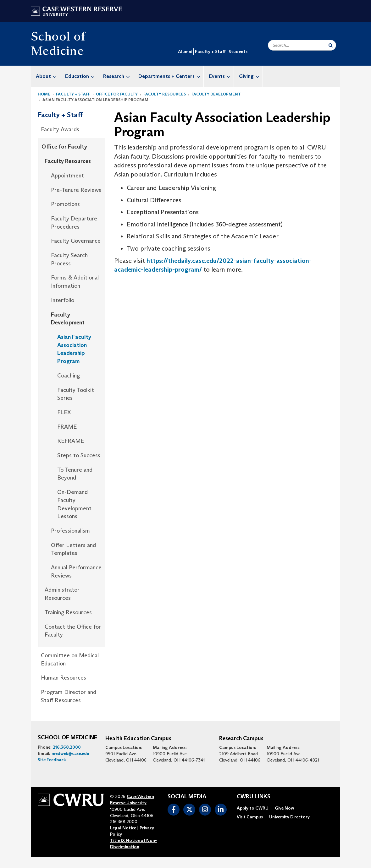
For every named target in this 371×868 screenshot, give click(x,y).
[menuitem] (45, 76)
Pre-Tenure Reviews (76, 190)
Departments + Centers (171, 76)
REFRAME (71, 441)
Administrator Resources (62, 594)
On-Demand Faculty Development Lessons (74, 504)
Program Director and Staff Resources (69, 696)
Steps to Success (79, 455)
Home (44, 94)
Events (221, 76)
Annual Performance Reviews (76, 572)
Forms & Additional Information (75, 282)
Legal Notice (123, 828)
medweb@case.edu (70, 753)
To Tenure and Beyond (75, 474)
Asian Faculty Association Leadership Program (74, 349)
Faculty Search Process (69, 259)
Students (238, 52)
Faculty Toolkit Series (76, 394)
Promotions (65, 204)
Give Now (284, 808)
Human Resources (64, 678)
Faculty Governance (76, 241)
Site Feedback (52, 760)
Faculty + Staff (210, 52)
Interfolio (63, 300)
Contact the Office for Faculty (73, 631)
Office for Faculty (117, 94)
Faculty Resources (165, 94)
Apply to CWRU (253, 808)
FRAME (67, 427)
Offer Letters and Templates (73, 549)
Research (118, 76)
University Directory (289, 817)
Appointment (67, 176)
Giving (251, 76)
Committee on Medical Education (70, 659)
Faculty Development (216, 94)
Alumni (185, 52)
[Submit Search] (331, 45)
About (48, 76)
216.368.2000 (67, 747)
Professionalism (70, 531)
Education (81, 76)
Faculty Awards (60, 129)
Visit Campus (250, 817)
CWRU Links (254, 797)
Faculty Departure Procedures (74, 223)
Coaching (69, 376)
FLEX (64, 412)
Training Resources (68, 612)
